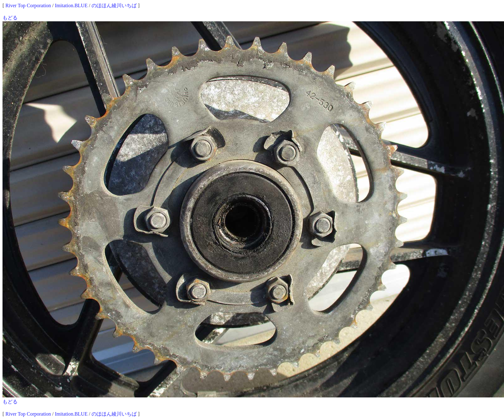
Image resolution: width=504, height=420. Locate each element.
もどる (10, 18)
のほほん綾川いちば (114, 5)
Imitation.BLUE (71, 5)
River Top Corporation (28, 5)
